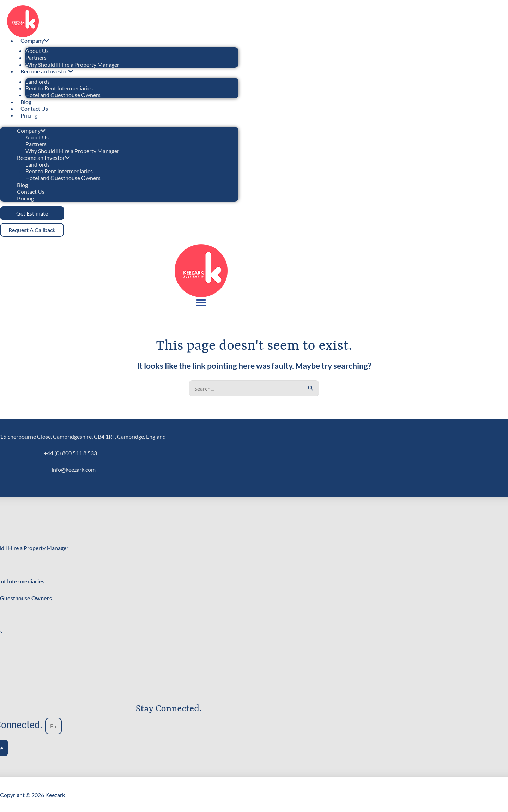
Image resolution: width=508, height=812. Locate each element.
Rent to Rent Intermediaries (59, 88)
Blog (26, 102)
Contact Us (34, 109)
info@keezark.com (74, 469)
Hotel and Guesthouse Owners (63, 95)
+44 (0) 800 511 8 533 (70, 452)
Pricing (29, 115)
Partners (36, 57)
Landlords (38, 81)
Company (35, 40)
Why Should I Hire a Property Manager (72, 64)
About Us (37, 51)
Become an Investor (47, 71)
